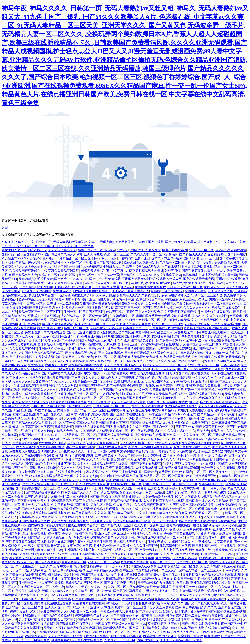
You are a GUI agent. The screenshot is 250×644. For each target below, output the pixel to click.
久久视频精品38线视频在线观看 (106, 464)
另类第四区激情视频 (51, 632)
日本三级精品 (230, 365)
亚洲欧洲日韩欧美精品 (146, 435)
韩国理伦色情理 (99, 402)
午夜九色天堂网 (101, 521)
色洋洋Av (221, 496)
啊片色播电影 (228, 275)
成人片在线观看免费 (167, 275)
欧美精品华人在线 (167, 599)
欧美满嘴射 (212, 636)
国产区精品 (27, 287)
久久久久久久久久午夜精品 (202, 308)
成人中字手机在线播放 (178, 550)
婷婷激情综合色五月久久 (92, 616)
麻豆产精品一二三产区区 (88, 410)
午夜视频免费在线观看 (183, 554)
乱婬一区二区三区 (162, 562)
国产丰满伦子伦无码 (124, 616)
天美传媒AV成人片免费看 (36, 517)
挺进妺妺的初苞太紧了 (181, 492)
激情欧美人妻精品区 (135, 562)
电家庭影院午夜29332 (40, 455)
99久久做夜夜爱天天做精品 (194, 496)
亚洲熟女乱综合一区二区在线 (178, 566)
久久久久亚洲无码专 (144, 546)
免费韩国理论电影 (221, 562)
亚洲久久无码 (49, 566)
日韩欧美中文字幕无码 (48, 382)
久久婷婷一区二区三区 (160, 455)
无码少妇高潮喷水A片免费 (98, 345)
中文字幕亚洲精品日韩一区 (70, 394)
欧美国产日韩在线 (234, 254)
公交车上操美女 (214, 517)
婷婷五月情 (173, 271)
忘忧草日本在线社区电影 (200, 275)
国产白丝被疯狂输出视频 (39, 509)
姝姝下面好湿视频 (70, 464)
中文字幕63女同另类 (74, 566)
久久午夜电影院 (217, 316)
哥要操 (158, 533)
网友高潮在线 (95, 472)
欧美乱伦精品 (36, 304)
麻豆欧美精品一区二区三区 (90, 398)
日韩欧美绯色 (217, 488)
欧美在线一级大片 (138, 509)
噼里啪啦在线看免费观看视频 (156, 316)
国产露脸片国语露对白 (129, 591)
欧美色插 (183, 583)
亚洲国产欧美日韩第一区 (196, 587)
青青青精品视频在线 (50, 447)
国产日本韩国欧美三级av (137, 443)
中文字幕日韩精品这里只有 (154, 332)
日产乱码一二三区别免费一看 (99, 275)
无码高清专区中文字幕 (175, 546)
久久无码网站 (238, 464)
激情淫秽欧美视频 (224, 521)
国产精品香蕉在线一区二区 (34, 488)
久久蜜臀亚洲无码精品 (131, 538)
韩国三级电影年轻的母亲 (140, 570)
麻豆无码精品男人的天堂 (146, 271)
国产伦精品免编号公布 (187, 361)
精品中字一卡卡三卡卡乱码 (108, 566)
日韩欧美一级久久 (198, 501)
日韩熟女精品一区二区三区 (148, 320)
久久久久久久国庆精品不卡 (123, 365)
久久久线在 (223, 587)
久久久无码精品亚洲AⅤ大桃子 (181, 640)
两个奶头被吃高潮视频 (45, 357)
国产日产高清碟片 (214, 336)
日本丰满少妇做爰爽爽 (190, 611)
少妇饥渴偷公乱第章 (26, 373)
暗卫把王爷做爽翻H (38, 431)
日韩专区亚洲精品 (158, 414)
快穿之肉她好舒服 (61, 542)
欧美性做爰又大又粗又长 (19, 595)
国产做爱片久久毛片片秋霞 (64, 254)
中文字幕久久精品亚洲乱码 (61, 271)
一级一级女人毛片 (213, 468)
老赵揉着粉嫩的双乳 (166, 336)
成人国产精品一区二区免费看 (213, 349)
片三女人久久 (22, 382)
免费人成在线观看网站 (139, 262)
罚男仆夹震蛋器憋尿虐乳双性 (164, 517)
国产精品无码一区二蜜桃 (19, 468)
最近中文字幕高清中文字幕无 (33, 427)
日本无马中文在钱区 (128, 427)
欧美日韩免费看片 (175, 250)
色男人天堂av (11, 439)
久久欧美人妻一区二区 (146, 254)
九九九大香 (9, 312)
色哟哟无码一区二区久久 (206, 513)
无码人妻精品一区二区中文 (166, 538)
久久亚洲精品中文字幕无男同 (212, 542)
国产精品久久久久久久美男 (135, 558)
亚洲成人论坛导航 (197, 324)
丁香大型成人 (232, 620)
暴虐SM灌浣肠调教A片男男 (90, 414)
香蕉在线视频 (181, 377)
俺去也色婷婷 (62, 291)
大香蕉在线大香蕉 (201, 410)
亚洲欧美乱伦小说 (31, 583)
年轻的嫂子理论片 (70, 509)
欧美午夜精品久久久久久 (200, 607)
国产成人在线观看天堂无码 (93, 427)
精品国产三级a (220, 382)
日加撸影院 (62, 398)
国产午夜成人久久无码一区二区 (107, 283)
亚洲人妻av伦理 (88, 529)
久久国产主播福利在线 (68, 340)
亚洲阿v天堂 (194, 386)
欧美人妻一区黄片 (146, 525)
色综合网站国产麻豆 (150, 299)
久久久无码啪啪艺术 (50, 460)
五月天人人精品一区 (168, 308)
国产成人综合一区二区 (93, 620)
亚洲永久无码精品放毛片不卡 (167, 394)
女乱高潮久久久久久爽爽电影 (137, 295)
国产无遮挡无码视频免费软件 (138, 357)
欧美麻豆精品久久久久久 (89, 513)
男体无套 (43, 414)
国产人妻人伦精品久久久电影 (128, 513)
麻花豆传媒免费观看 (115, 373)
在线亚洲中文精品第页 (84, 525)
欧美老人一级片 (56, 365)
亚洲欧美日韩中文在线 (98, 439)
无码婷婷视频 (232, 525)
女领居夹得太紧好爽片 (150, 287)
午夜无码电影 (137, 460)
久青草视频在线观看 (218, 386)
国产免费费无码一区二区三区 (216, 427)
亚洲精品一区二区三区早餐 (25, 607)
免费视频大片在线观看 (25, 451)
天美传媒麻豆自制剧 (39, 476)
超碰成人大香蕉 (196, 291)
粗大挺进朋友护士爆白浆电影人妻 (30, 472)
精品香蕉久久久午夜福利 (228, 431)
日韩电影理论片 (172, 291)
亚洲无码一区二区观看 (104, 562)
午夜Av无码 (194, 517)
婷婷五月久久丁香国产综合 (96, 250)
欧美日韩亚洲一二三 (157, 484)
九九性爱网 (163, 558)
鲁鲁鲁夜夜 (36, 365)
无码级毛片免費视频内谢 (194, 529)
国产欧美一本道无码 (170, 340)
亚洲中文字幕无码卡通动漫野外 (129, 410)
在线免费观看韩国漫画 (162, 587)
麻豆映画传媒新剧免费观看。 (220, 402)
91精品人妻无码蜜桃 (68, 431)
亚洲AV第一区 (25, 632)
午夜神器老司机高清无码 (54, 501)
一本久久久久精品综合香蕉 (64, 283)
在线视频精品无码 (26, 386)
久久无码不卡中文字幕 (94, 517)
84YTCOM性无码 (184, 414)
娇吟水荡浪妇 (227, 414)
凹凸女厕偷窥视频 (34, 533)
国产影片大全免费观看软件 (162, 607)
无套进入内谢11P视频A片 (218, 566)
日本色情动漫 (47, 468)
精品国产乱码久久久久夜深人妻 (76, 476)
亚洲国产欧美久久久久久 (82, 460)
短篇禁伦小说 (29, 554)
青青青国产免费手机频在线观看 (205, 480)
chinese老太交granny (112, 533)
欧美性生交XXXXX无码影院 (21, 258)
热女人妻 (203, 431)
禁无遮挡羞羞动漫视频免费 (52, 513)
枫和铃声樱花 (50, 611)
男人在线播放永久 (159, 591)
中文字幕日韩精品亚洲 (47, 418)
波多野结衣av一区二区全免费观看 (84, 316)
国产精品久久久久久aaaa (132, 439)
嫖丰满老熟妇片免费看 (113, 595)
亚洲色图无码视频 (168, 443)
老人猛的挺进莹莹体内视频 (115, 332)
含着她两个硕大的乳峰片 (153, 377)
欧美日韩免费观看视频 (202, 476)
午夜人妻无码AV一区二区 (185, 287)
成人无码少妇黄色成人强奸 (160, 382)
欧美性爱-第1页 (35, 496)
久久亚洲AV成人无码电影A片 (30, 579)
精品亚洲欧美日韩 (31, 435)
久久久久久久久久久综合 (107, 418)
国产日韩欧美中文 (137, 336)
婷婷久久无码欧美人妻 (220, 361)
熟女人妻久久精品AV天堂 (100, 377)
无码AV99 (61, 361)
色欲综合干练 (187, 455)
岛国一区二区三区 (201, 250)
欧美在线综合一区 (74, 562)
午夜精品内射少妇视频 (181, 406)
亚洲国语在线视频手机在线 (82, 550)
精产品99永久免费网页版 (84, 628)
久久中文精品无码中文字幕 (210, 320)
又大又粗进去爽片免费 (78, 357)
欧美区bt (223, 579)
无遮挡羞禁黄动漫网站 (140, 349)
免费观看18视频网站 (156, 603)
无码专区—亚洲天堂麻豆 (129, 402)
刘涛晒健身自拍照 (132, 394)
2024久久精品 (11, 509)
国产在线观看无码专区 (199, 279)
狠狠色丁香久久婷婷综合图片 (146, 312)
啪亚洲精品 (130, 496)
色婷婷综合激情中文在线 (86, 365)
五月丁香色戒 (185, 427)
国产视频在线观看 (152, 616)
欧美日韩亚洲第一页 (66, 336)
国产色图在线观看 (47, 562)
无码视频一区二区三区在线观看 (131, 431)
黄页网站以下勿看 (96, 431)
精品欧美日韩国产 (113, 460)
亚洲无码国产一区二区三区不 (95, 324)
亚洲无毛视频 (93, 254)
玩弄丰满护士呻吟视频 (167, 258)
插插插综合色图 (24, 414)
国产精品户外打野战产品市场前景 (158, 480)
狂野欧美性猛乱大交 (26, 591)
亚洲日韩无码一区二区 (204, 365)
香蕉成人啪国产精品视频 (79, 533)
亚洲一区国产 (194, 390)
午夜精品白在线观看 (80, 447)
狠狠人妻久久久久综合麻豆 (169, 513)
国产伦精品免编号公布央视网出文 (149, 579)
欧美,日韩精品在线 (127, 382)
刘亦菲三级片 (205, 550)
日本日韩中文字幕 (222, 460)
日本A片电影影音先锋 (60, 423)
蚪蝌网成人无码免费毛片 (59, 451)
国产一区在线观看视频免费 (198, 509)
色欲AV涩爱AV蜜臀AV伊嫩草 (93, 538)
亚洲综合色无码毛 (163, 369)
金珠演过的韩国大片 (29, 283)
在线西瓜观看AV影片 (70, 472)
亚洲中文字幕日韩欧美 (67, 579)
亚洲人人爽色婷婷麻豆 (103, 443)
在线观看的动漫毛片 (207, 525)
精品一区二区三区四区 (204, 418)
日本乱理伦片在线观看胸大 (92, 291)
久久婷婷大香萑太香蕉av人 (131, 291)
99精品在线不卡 (148, 640)
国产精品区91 (207, 414)
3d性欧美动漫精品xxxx (231, 505)
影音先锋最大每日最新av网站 (104, 579)
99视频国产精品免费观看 (174, 349)
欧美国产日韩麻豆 (134, 488)
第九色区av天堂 (101, 505)
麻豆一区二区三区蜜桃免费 (31, 640)
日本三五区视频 (40, 340)
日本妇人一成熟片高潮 (17, 361)
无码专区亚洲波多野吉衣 (215, 406)
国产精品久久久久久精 (28, 423)
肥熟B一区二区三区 (129, 607)
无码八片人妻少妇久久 (57, 591)
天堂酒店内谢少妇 (22, 460)
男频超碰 (114, 599)
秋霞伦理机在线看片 (194, 382)
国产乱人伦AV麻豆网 (226, 324)
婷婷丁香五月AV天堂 (25, 611)
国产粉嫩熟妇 (26, 447)
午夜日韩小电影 (17, 357)
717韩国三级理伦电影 (37, 291)
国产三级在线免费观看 (105, 279)
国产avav (127, 287)
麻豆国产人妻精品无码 (208, 439)
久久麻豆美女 (67, 620)
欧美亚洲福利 (11, 616)
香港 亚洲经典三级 (123, 574)
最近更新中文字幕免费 (87, 640)
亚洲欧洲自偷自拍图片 (34, 521)
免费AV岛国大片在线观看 (36, 299)
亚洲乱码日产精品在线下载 (90, 574)
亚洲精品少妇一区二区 (126, 484)
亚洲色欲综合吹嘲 (221, 291)
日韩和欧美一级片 (104, 258)
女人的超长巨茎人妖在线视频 (164, 501)
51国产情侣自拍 (66, 517)
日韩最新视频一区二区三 (65, 558)
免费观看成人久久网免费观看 (45, 332)
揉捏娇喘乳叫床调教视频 (58, 624)
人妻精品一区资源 (231, 476)
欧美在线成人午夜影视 (183, 632)
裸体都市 (54, 533)
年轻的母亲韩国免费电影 (182, 468)
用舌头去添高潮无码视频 (156, 496)
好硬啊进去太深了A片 (80, 295)
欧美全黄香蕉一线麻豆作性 (224, 624)
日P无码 (172, 373)
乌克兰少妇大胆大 (185, 283)
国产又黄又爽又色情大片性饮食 (204, 271)
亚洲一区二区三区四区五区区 (84, 312)
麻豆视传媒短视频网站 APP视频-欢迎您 (157, 423)
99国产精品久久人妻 (23, 275)
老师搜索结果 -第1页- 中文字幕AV (104, 271)
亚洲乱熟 (64, 599)
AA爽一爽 (57, 587)
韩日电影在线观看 (211, 357)
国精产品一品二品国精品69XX (23, 254)
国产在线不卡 (37, 250)
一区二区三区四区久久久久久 (214, 472)
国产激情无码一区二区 (192, 562)
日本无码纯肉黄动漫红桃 (197, 353)
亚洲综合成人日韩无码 (164, 488)
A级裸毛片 (171, 254)
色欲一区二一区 (106, 357)
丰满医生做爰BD (27, 566)
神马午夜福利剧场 (42, 377)
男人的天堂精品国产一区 (46, 295)
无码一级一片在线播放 (193, 460)
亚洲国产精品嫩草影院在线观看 (144, 279)
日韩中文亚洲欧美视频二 (212, 332)
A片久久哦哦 (30, 439)
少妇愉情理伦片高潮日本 (214, 533)
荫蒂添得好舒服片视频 (120, 583)
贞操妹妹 (225, 509)
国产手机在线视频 (185, 558)
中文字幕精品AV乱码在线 (170, 410)
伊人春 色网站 (123, 505)
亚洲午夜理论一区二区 (159, 427)
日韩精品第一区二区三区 (73, 258)
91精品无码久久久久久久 (194, 595)
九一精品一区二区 (185, 484)
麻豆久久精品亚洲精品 (92, 423)
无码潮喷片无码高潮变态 (19, 501)
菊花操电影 (127, 377)
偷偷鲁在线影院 (54, 628)
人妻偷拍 (174, 624)
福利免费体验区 (36, 636)
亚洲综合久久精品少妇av (129, 624)
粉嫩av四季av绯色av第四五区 (75, 299)
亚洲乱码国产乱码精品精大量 (211, 583)
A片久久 (122, 250)
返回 (5, 227)
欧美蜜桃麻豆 (157, 624)
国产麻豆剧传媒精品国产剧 (132, 521)
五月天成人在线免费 (54, 554)
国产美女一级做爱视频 (22, 574)
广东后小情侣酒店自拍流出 (205, 398)
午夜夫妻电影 (191, 336)
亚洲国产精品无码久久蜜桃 (25, 262)
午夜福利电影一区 (122, 316)
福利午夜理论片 (109, 488)
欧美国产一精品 (185, 579)
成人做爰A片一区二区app (33, 336)
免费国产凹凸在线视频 (180, 533)
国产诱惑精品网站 (115, 628)
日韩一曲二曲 (127, 345)
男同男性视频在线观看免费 (53, 603)
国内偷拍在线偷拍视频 (82, 632)
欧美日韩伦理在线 (234, 340)
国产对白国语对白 (79, 406)
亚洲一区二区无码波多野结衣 (125, 361)
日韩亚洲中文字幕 (96, 636)
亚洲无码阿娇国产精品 (184, 312)
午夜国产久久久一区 (35, 587)
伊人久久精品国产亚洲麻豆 (129, 398)
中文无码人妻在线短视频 (147, 373)
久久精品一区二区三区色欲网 (68, 496)
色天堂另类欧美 (150, 550)
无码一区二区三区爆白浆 (203, 340)
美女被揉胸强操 (17, 308)
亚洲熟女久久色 (224, 529)
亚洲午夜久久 (78, 349)
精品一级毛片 (238, 496)
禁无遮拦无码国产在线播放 (28, 558)
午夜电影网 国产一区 (206, 620)
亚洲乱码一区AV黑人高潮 (111, 546)
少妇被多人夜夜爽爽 (143, 566)
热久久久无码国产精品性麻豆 (55, 529)
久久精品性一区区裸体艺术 (64, 262)
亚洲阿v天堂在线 (159, 361)
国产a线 (43, 595)
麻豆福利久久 (76, 443)
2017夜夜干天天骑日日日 (123, 603)
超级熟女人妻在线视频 (106, 328)
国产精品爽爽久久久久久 (39, 390)
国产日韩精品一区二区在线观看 (214, 546)
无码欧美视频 (106, 295)
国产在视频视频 (193, 624)
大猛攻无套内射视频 (149, 468)
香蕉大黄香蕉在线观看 (137, 599)
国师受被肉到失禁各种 (40, 464)
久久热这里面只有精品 (121, 554)
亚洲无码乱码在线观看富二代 (104, 509)
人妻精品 (162, 451)
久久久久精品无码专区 (22, 349)
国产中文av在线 (89, 373)
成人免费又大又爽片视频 (19, 345)
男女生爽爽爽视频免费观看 (47, 546)
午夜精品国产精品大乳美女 (179, 357)
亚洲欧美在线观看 (228, 279)
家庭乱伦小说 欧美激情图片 (58, 275)
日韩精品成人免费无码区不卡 (58, 345)
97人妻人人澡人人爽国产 (39, 484)
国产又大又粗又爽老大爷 (202, 603)
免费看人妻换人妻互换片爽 (44, 550)
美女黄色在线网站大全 (174, 295)
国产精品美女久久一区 (70, 320)
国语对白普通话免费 (104, 394)
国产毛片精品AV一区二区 (120, 550)
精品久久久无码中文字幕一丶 (86, 587)
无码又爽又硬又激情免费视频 (26, 542)
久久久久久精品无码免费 (65, 636)
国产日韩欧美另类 (42, 308)
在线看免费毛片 (233, 308)
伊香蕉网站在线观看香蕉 (93, 624)
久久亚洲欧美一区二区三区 (80, 611)
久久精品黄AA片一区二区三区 (201, 345)
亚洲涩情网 (44, 287)
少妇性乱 (218, 595)
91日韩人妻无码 (179, 320)
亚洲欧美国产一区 (138, 418)
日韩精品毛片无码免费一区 (84, 583)
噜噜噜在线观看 (103, 308)
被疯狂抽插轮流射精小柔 (86, 554)
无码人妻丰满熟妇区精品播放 (193, 505)
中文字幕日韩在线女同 (112, 390)
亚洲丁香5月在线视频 (88, 501)
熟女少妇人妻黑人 (14, 250)
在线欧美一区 (60, 414)
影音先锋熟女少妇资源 (194, 521)
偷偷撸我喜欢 (61, 640)
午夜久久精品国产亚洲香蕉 (93, 542)
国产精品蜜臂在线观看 (105, 496)
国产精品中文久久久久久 (59, 373)
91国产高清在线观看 (170, 386)
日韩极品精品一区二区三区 (112, 406)
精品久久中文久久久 (162, 460)
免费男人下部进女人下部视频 (33, 398)
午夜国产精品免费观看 (127, 517)
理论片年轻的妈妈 (174, 628)
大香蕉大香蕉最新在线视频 (221, 262)
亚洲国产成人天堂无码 (113, 435)
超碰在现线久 (181, 542)
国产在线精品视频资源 (81, 353)
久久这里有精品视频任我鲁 (200, 443)
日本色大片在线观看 (36, 505)
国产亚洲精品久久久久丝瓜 (58, 386)
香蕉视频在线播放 (111, 353)
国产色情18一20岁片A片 (71, 279)
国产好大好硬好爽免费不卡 (44, 492)
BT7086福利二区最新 (213, 464)
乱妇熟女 (49, 258)
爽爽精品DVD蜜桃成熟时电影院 (203, 599)
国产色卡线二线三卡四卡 (106, 349)
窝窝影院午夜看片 (190, 636)
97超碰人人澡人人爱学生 (134, 324)
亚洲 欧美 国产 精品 (120, 480)
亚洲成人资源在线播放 (44, 316)
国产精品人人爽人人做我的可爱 (50, 538)
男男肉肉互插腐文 (221, 299)
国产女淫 (169, 435)
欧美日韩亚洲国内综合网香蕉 (213, 451)
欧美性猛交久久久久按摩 (82, 492)
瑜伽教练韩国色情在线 (116, 492)
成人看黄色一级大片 (165, 353)
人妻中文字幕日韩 (193, 488)
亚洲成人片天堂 (114, 267)
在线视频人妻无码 (218, 628)
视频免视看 (196, 628)
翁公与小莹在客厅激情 (231, 250)
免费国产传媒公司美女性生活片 (159, 574)
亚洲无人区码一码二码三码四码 (67, 607)
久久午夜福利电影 (76, 418)
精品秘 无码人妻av (165, 509)
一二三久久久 (168, 570)
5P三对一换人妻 (133, 304)
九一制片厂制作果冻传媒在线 (219, 492)
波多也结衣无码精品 (197, 574)
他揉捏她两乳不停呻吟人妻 (59, 480)
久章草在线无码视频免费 (166, 390)
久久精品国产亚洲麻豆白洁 (153, 505)
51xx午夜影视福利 (196, 304)
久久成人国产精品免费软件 (136, 340)
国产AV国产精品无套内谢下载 (49, 410)
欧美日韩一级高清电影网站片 (167, 402)
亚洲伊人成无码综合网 (100, 340)
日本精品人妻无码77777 (130, 542)
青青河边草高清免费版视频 (67, 570)
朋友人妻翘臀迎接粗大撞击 (192, 447)
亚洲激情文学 (31, 616)
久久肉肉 (177, 603)
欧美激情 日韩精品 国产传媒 (119, 476)
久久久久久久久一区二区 (194, 435)
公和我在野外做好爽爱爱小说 (100, 304)
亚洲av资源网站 (29, 324)
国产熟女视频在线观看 (194, 373)
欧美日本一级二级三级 (62, 304)
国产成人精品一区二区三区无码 (201, 570)
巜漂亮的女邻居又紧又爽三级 (107, 320)
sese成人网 (175, 279)
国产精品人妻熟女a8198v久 (155, 611)
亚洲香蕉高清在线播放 (176, 525)
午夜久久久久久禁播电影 (75, 468)
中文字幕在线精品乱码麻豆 (135, 451)
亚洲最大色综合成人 (53, 349)
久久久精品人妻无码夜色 (158, 529)
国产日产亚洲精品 (137, 353)
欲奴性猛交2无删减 (52, 443)
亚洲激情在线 (207, 579)
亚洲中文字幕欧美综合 (126, 636)
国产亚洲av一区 (17, 377)
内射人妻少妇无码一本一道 (116, 299)
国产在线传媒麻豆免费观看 (226, 611)
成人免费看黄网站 (198, 423)
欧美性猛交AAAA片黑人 (143, 267)
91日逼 (194, 402)
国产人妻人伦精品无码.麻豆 (44, 353)
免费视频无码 (184, 332)
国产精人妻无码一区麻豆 (201, 258)
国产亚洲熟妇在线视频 (146, 464)
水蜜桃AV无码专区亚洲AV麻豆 (76, 488)
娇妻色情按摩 (54, 583)
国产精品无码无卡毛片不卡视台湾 (102, 386)
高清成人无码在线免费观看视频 (150, 447)
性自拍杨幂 (9, 435)
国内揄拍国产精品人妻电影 (47, 525)
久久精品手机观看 (92, 480)
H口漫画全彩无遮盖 (106, 287)
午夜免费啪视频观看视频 (118, 611)
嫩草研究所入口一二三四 (183, 616)
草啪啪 (155, 291)
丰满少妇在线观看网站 (216, 312)
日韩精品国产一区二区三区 (38, 599)
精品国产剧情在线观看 (57, 324)
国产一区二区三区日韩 (168, 324)
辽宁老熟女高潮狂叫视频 (92, 484)
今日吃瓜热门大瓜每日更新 (76, 390)
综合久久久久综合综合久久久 (175, 431)
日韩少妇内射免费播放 (111, 447)
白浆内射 (51, 435)
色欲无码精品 (115, 312)
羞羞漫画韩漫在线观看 (188, 591)
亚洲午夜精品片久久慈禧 (104, 570)
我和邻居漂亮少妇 (50, 328)
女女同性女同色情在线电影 (164, 304)
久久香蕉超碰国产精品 (134, 369)
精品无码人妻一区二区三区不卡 (165, 365)
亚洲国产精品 (148, 472)
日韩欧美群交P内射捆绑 (166, 328)
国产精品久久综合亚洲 (117, 525)
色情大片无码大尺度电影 (180, 464)
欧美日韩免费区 (106, 455)
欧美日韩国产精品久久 (145, 250)
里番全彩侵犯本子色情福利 (129, 620)
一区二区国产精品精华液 (48, 406)
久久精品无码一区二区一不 (78, 435)
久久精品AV (221, 501)
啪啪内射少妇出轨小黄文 (216, 558)
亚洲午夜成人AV (159, 542)
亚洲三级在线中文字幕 (148, 406)
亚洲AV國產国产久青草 (216, 632)
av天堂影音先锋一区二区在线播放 (89, 382)
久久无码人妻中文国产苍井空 (61, 439)
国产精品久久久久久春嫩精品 (200, 254)
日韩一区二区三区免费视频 (126, 587)
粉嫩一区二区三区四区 (207, 295)
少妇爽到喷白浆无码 (141, 386)
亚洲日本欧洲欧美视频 (197, 267)
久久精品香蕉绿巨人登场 (87, 361)
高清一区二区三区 (117, 254)
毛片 (200, 455)
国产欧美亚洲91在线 (81, 332)
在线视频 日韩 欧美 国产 (175, 472)
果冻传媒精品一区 (211, 484)
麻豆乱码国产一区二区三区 (134, 308)
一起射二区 (65, 484)
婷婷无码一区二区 (76, 328)
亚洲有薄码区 (119, 423)
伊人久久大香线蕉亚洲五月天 (36, 267)
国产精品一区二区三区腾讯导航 (179, 262)
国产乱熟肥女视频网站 (202, 538)
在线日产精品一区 (131, 455)
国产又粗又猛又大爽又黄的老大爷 (73, 595)
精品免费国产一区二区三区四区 (40, 312)
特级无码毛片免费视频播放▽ (170, 620)
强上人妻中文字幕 (165, 521)
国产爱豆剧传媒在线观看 (127, 414)
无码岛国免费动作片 (152, 554)
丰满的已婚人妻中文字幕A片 (120, 529)
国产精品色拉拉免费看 (57, 616)
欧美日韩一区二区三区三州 (118, 632)
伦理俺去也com (214, 287)
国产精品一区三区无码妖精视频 (79, 267)
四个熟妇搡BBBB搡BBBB (167, 398)
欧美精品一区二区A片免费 (93, 591)
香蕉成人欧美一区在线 (149, 492)
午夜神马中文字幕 (79, 546)
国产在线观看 (171, 267)
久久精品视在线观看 (226, 574)
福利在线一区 (44, 361)
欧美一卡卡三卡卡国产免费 (96, 451)
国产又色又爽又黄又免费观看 (114, 468)
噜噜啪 (26, 513)
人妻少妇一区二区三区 (120, 640)
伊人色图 (110, 369)
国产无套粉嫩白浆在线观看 (156, 583)
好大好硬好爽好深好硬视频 (37, 620)
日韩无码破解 (64, 427)
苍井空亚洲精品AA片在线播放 (102, 336)
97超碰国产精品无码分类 (170, 418)
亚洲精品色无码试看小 (229, 435)
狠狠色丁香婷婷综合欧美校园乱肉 (207, 328)
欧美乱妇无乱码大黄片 (54, 574)
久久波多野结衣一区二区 (73, 308)
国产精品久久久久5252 (136, 275)
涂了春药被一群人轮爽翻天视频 (28, 394)
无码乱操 (233, 599)
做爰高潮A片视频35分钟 (160, 636)
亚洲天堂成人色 (216, 455)
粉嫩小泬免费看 (180, 451)
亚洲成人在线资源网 (152, 632)
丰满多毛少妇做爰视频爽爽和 (151, 283)
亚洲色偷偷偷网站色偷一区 (34, 320)
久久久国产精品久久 (62, 250)
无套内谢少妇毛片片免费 (36, 279)
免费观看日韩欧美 (25, 443)
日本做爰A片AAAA (191, 316)
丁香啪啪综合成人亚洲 (134, 258)
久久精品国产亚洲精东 (25, 271)
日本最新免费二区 (135, 328)
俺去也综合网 (138, 390)
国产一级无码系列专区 (31, 570)
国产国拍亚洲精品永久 (145, 628)
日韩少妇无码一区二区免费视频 (53, 369)
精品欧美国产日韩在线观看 (103, 262)
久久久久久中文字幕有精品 (70, 521)
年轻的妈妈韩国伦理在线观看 (158, 345)
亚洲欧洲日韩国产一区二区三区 (153, 595)
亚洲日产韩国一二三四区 (217, 554)
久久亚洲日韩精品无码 (121, 472)
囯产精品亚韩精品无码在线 (123, 501)
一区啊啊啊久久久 (139, 533)
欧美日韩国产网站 (68, 377)
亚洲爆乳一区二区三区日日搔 (171, 439)
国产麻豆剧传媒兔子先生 (89, 599)
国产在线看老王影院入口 (206, 394)
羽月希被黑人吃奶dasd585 (30, 402)
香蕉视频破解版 (213, 616)
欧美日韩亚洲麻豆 (212, 283)
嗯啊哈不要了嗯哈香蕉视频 (72, 287)
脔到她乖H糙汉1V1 (89, 369)
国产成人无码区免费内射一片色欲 (200, 369)
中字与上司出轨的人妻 (100, 558)
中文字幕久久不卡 (204, 377)
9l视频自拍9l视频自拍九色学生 (186, 299)
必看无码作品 (235, 357)
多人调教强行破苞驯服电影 (75, 455)
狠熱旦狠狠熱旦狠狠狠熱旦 (68, 402)
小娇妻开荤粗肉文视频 (89, 603)
